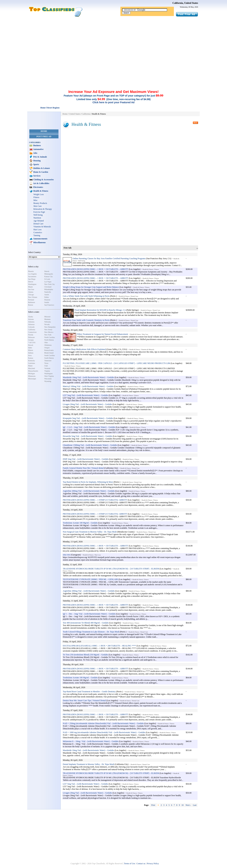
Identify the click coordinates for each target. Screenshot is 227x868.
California (32, 330)
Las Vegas (48, 282)
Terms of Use (129, 864)
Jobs (35, 153)
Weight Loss (39, 194)
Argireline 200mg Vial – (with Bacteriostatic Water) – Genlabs (89, 491)
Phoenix (31, 271)
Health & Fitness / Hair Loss (92, 555)
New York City (50, 284)
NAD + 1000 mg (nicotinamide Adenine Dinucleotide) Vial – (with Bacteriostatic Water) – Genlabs (104, 732)
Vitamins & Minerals (42, 227)
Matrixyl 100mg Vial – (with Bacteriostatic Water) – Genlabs (88, 386)
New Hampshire (50, 327)
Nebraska (48, 322)
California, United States (185, 3)
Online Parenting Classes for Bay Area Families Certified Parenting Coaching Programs (109, 258)
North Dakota (49, 340)
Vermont (47, 368)
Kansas (31, 358)
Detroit (47, 271)
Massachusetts (33, 371)
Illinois (31, 350)
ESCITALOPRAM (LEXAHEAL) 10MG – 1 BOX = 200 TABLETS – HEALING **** (99, 646)
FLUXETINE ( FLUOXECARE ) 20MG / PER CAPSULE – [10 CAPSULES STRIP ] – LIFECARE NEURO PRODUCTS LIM (116, 363)
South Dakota (49, 358)
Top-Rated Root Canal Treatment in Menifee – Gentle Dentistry (89, 692)
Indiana (31, 353)
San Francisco (49, 305)
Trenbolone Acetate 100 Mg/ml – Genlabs (80, 523)
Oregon (47, 348)
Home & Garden (40, 172)
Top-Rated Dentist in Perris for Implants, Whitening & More (88, 482)
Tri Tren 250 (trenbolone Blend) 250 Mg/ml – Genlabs (85, 655)
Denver (31, 282)
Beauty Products (40, 203)
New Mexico (49, 332)
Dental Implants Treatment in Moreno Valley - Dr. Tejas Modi (88, 764)
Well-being (38, 215)
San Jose (31, 289)
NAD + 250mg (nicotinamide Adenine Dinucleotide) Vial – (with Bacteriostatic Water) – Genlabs (103, 723)
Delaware (31, 337)
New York (48, 335)
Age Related (39, 221)
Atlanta (31, 292)
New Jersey (48, 330)
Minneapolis (49, 274)
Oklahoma (48, 345)
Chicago (31, 295)
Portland (31, 300)
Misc (36, 200)
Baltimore (32, 302)
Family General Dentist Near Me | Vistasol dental (83, 468)
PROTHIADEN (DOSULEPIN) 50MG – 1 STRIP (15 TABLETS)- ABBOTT (95, 500)
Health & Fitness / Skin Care (139, 334)
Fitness (36, 197)
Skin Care (38, 206)
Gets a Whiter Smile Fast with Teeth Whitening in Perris (86, 296)
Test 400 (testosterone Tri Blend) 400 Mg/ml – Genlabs (86, 623)
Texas (46, 363)
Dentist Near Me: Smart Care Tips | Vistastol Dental (84, 701)
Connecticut (32, 332)
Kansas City (49, 276)
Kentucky (31, 361)
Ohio (46, 342)
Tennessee (48, 361)
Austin (47, 295)
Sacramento (32, 276)
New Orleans (33, 297)
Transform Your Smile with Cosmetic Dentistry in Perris (86, 320)
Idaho (30, 348)
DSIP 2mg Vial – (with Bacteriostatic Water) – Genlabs (86, 459)
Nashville (48, 292)
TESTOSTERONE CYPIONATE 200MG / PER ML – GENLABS (90, 579)
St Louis (47, 279)
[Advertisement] (113, 43)
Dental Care (38, 224)
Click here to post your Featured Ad (113, 102)
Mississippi (32, 379)
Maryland (31, 368)
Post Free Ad (44, 136)
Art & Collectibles (41, 183)
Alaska (31, 317)
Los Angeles (32, 274)
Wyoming (48, 381)
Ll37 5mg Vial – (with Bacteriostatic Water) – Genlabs (85, 395)
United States (75, 114)
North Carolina (50, 337)
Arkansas (31, 324)
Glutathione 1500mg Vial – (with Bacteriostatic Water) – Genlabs (90, 445)
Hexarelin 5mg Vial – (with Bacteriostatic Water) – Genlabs (88, 436)
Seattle (47, 302)
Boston (31, 305)
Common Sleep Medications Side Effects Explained (84, 349)
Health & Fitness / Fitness (151, 269)
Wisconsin (48, 379)
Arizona (31, 319)
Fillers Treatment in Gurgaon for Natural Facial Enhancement (102, 334)
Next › (188, 805)
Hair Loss (38, 230)
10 (182, 805)
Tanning (37, 235)
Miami (30, 287)
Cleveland (48, 287)
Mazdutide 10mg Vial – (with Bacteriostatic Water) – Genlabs (88, 377)
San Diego (32, 279)
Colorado (31, 327)
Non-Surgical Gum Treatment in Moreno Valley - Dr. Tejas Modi (90, 532)
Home (44, 131)
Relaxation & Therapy (43, 209)
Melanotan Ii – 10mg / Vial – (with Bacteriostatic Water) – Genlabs (91, 741)
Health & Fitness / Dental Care (129, 296)
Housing (37, 161)
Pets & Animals (40, 157)
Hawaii (31, 345)
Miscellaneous (39, 242)
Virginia (47, 371)
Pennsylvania (49, 350)
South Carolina (50, 355)
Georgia (31, 340)
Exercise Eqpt (39, 212)
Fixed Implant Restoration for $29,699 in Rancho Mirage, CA (100, 310)
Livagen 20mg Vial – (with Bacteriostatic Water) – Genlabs (87, 404)
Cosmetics (38, 232)
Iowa (30, 355)
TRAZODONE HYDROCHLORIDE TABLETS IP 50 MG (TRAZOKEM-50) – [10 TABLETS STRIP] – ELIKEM (111, 569)
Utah (46, 366)
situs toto (67, 555)
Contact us (141, 864)
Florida (31, 335)
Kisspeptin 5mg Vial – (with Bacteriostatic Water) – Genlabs (88, 418)
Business (37, 145)
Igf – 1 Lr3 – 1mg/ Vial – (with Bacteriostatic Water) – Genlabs (89, 427)
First (153, 805)
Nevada (47, 324)
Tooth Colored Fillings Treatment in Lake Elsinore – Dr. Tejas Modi (91, 632)
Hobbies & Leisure (41, 168)
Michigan (31, 374)
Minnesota (32, 376)
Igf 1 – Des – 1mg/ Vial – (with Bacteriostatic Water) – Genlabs (89, 614)
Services (37, 176)
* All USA (32, 342)
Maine (30, 366)
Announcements (40, 239)
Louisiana (31, 363)
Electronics (38, 187)
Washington (32, 284)
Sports (36, 164)
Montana (47, 319)
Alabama (31, 322)
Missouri (47, 317)
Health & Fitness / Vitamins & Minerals (142, 349)
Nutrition (37, 218)
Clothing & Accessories (43, 180)
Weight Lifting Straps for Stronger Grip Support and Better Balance (91, 287)
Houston (47, 300)
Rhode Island (49, 353)
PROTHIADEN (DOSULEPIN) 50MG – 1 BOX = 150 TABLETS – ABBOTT (95, 269)
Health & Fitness (41, 191)
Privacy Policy (153, 864)
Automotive (38, 149)
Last (195, 805)
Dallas (47, 297)
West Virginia (49, 376)
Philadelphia (49, 289)
